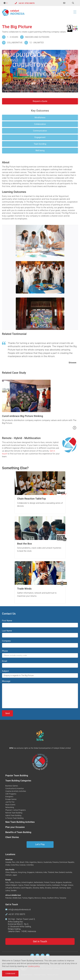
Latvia (8, 891)
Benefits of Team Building (18, 832)
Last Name (7, 631)
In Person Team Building (14, 818)
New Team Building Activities (20, 822)
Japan (15, 875)
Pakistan (9, 898)
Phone (5, 651)
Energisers (9, 797)
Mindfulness (40, 117)
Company (6, 641)
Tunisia (25, 898)
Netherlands (39, 882)
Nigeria (31, 898)
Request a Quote (40, 101)
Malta (42, 888)
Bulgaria (59, 882)
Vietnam (8, 875)
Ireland (8, 885)
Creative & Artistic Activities (16, 791)
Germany (63, 888)
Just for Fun (10, 802)
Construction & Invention (15, 789)
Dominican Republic (67, 862)
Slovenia (36, 888)
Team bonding (40, 144)
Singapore (31, 872)
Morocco (38, 898)
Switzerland (41, 885)
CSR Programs (11, 794)
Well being (40, 151)
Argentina (33, 862)
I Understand (10, 974)
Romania (16, 888)
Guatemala (48, 862)
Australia (69, 872)
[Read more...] (75, 428)
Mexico (40, 862)
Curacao (23, 865)
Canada (8, 862)
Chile (27, 862)
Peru (14, 862)
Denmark (55, 888)
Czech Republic (26, 888)
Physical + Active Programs (16, 810)
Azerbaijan (56, 885)
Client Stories (12, 837)
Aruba (8, 865)
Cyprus (21, 885)
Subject (5, 671)
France (53, 882)
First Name (7, 621)
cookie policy (34, 966)
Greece (71, 885)
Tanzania (63, 898)
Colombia (30, 865)
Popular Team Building (17, 776)
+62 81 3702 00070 (27, 3)
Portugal (64, 885)
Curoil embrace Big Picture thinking (23, 416)
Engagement (40, 137)
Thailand (51, 872)
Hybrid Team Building (13, 815)
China (8, 872)
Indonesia (39, 872)
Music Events (10, 805)
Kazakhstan (67, 882)
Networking (10, 807)
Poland (27, 885)
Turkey (12, 882)
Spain (69, 888)
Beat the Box (24, 544)
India (45, 872)
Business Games (12, 786)
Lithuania (9, 888)
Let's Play (40, 844)
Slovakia (48, 888)
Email (5, 661)
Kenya (44, 898)
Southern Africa (53, 898)
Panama (56, 862)
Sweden (14, 891)
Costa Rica (15, 865)
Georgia (33, 885)
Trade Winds (24, 589)
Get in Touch (40, 941)
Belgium (14, 885)
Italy (7, 882)
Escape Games (11, 799)
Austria (49, 885)
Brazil (22, 862)
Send (7, 713)
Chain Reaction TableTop (32, 499)
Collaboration (40, 124)
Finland (47, 882)
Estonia (18, 882)
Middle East (17, 898)
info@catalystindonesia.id (19, 910)
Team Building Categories (18, 781)
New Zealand (60, 872)
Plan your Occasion (15, 827)
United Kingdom (27, 882)
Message (6, 681)
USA (18, 862)
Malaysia (14, 872)
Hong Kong (22, 872)
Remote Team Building (14, 813)
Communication (40, 131)
